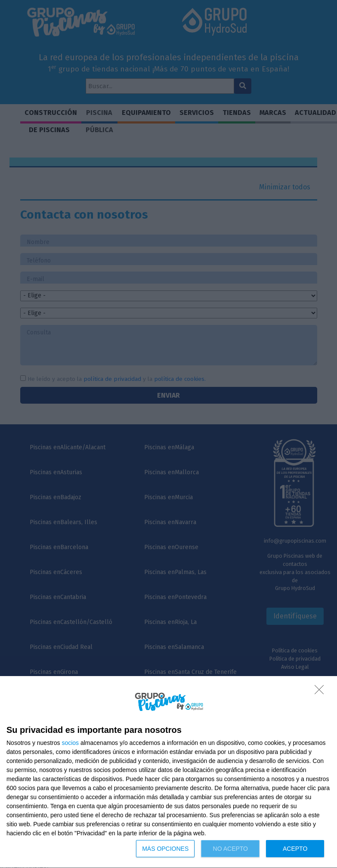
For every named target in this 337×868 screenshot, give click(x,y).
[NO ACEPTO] (322, 692)
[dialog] (168, 772)
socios (70, 743)
